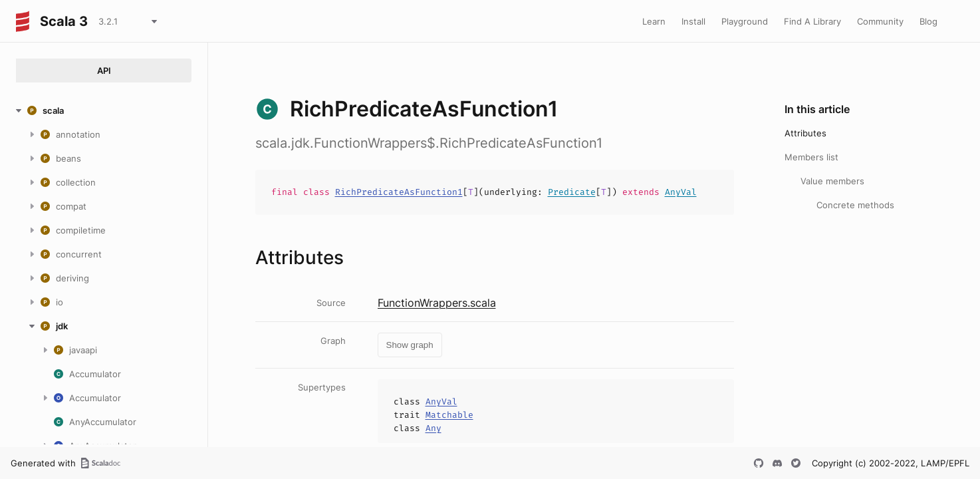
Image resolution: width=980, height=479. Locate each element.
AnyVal (681, 192)
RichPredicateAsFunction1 (399, 192)
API (104, 71)
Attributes (805, 133)
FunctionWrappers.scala (437, 303)
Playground (745, 21)
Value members (832, 181)
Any (433, 428)
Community (880, 21)
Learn (654, 21)
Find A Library (812, 21)
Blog (928, 21)
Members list (811, 157)
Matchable (449, 415)
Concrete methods (855, 205)
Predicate (572, 192)
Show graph (410, 345)
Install (693, 21)
